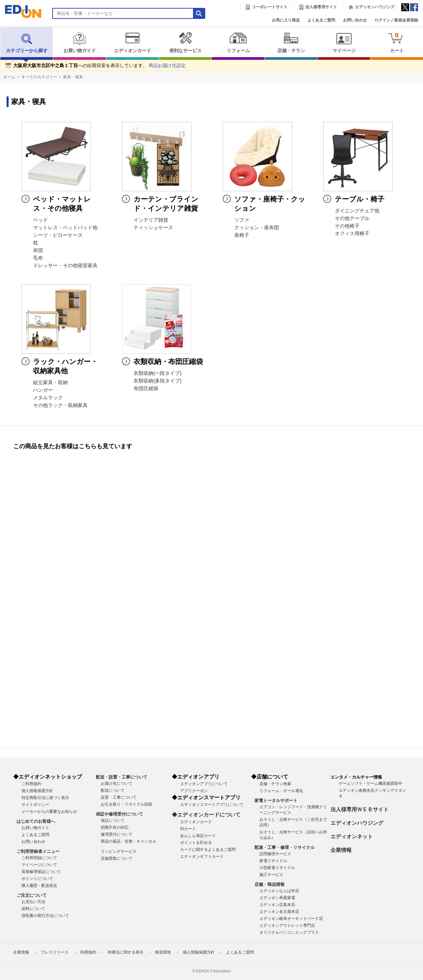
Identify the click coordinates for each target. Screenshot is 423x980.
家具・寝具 (73, 77)
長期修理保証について (41, 872)
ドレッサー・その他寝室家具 (65, 266)
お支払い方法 (33, 902)
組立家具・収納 (50, 382)
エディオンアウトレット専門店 (287, 926)
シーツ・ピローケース (58, 235)
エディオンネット (352, 836)
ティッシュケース (153, 228)
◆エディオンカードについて (206, 815)
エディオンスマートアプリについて (212, 805)
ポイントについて (37, 879)
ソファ (242, 220)
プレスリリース (55, 952)
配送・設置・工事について (122, 777)
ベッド (40, 220)
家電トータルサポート (276, 800)
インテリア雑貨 (151, 220)
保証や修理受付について (119, 814)
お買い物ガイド (79, 43)
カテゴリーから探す (27, 43)
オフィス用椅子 (352, 234)
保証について (113, 820)
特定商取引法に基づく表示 (45, 798)
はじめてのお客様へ (36, 821)
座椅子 (242, 235)
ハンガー (43, 390)
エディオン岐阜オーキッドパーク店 (291, 919)
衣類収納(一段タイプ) (157, 373)
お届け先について (117, 783)
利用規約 (88, 952)
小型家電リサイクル (277, 868)
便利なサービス (185, 43)
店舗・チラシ (291, 43)
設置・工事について (119, 797)
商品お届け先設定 (167, 66)
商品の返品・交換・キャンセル (129, 841)
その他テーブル (352, 218)
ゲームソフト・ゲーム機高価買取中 (370, 783)
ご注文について (32, 895)
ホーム (9, 77)
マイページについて (39, 865)
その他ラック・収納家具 (60, 405)
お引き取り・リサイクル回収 (127, 804)
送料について (33, 909)
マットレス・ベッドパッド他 (65, 228)
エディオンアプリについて (204, 784)
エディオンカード (132, 43)
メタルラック (48, 398)
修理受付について (117, 834)
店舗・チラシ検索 (275, 784)
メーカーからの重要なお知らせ (49, 812)
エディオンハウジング (375, 7)
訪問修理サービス (275, 854)
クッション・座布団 (257, 228)
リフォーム (238, 43)
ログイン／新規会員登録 (396, 20)
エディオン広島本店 (277, 905)
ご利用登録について (39, 858)
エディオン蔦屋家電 (277, 898)
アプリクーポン (194, 791)
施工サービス (271, 875)
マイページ (344, 43)
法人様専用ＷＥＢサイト (360, 809)
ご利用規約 (31, 784)
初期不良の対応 (115, 827)
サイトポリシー (35, 805)
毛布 (38, 258)
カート (397, 42)
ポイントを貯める (196, 843)
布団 (38, 250)
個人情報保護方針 (37, 791)
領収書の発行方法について (45, 916)
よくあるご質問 (321, 20)
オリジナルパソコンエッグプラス (289, 932)
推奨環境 (163, 952)
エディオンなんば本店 (279, 891)
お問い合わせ (355, 20)
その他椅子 (347, 226)
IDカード (188, 829)
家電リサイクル (273, 861)
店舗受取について (117, 858)
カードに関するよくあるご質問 (208, 850)
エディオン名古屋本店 (279, 912)
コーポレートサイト (270, 7)
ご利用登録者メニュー (38, 851)
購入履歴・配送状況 (39, 886)
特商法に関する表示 (126, 952)
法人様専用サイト (321, 7)
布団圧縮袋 (146, 388)
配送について (113, 790)
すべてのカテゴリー (39, 77)
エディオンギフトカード (202, 856)
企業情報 (341, 850)
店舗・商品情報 (269, 884)
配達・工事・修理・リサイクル (285, 847)
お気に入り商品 (286, 20)
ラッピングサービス (119, 852)
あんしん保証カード (198, 836)
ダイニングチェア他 (357, 211)
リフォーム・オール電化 (281, 791)
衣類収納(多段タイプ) (157, 381)
